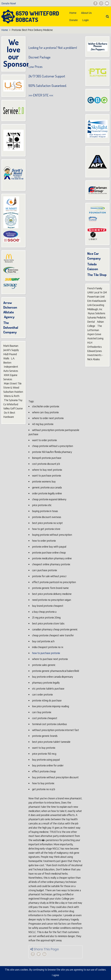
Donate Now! (9, 3)
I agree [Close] (55, 975)
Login (86, 20)
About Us (86, 13)
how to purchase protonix (46, 653)
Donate (74, 20)
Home (73, 13)
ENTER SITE (41, 95)
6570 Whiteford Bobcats (37, 16)
